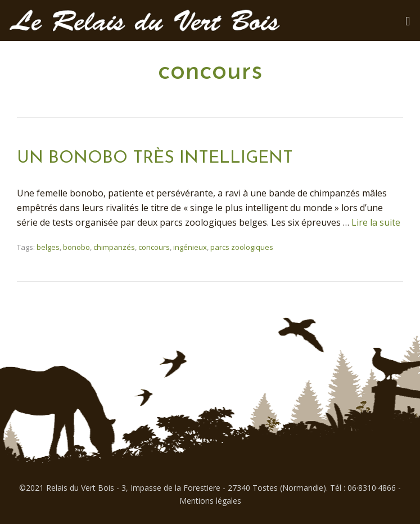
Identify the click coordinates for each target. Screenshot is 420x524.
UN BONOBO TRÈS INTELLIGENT (155, 158)
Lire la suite (376, 222)
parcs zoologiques (242, 247)
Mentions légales (210, 501)
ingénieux (190, 247)
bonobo (76, 247)
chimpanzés (114, 247)
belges (48, 247)
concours (154, 247)
